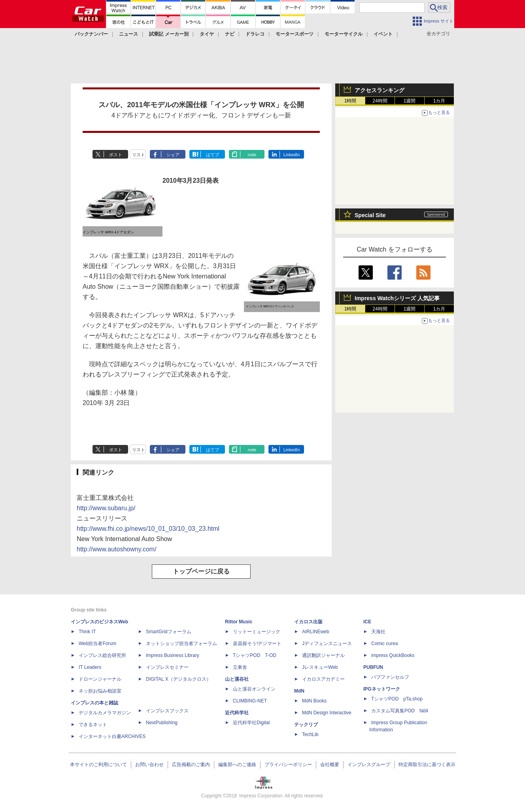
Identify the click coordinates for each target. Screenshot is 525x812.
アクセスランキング (380, 90)
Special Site (370, 215)
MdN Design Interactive (327, 713)
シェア (173, 155)
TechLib (310, 734)
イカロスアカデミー (323, 679)
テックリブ (306, 725)
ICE (367, 622)
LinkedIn (292, 155)
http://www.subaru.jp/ (106, 508)
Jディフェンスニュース (327, 644)
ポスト (116, 155)
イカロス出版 (308, 622)
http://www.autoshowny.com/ (117, 549)
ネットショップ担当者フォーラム (181, 644)
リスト (139, 155)
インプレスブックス (167, 711)
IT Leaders (90, 667)
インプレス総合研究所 (102, 655)
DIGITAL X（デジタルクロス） (178, 679)
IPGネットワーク (382, 689)
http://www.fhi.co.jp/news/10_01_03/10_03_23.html (148, 529)
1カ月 (439, 101)
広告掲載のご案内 (191, 765)
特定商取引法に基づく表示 (427, 765)
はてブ (212, 155)
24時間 (380, 101)
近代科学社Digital (251, 723)
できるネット (93, 725)
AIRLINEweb (316, 632)
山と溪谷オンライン (254, 689)
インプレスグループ (369, 765)
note (252, 155)
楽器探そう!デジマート (257, 644)
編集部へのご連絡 (237, 765)
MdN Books (314, 701)
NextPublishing (162, 723)
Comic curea (384, 644)
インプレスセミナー (167, 667)
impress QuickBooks (393, 655)
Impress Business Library (173, 655)
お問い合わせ (149, 765)
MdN (299, 691)
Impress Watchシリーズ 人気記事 (397, 298)
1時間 (350, 101)
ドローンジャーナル (100, 679)
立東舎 (240, 667)
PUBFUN (373, 667)
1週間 (410, 101)
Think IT (87, 632)
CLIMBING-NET (250, 701)
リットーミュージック (257, 632)
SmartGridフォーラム (169, 632)
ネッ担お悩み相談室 (100, 691)
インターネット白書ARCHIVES (112, 736)
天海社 (378, 632)
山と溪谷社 (237, 679)
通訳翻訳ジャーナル (323, 655)
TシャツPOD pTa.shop (397, 699)
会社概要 (330, 765)
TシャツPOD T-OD (255, 655)
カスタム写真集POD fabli (400, 711)
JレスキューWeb (320, 667)
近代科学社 (237, 713)
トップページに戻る (201, 571)
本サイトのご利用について (98, 765)
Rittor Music (239, 622)
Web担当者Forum (97, 644)
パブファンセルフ (390, 677)
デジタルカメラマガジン (105, 713)
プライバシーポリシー (288, 765)
